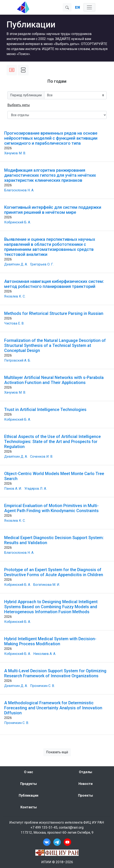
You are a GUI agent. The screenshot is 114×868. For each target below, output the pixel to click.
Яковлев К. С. (15, 296)
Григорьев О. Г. (42, 264)
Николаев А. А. (45, 654)
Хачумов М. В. (15, 153)
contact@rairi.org (71, 827)
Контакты (29, 807)
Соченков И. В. (42, 457)
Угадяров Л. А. (36, 489)
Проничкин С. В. (42, 686)
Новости (85, 784)
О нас (28, 772)
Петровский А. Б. (17, 360)
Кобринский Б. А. (17, 222)
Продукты (28, 784)
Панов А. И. (13, 489)
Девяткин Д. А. (16, 264)
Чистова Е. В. (14, 323)
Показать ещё (57, 752)
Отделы (85, 772)
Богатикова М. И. (47, 585)
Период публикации (26, 95)
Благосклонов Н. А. (19, 190)
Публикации (28, 795)
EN (78, 7)
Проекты (85, 795)
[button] (19, 105)
